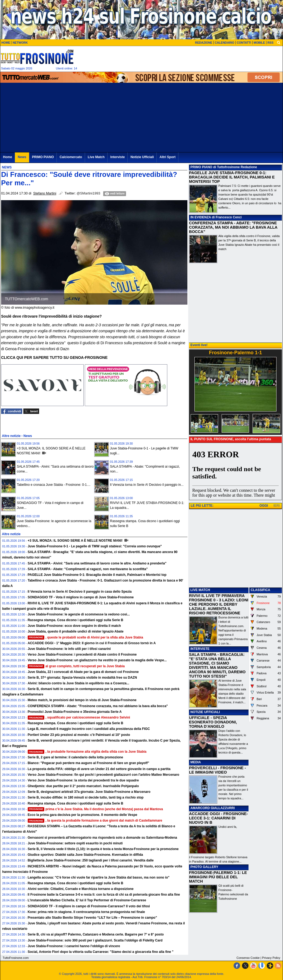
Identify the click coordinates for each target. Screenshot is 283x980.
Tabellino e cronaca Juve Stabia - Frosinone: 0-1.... (54, 485)
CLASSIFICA (260, 590)
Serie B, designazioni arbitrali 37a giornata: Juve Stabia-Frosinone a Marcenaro (89, 792)
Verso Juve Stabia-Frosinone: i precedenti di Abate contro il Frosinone (82, 655)
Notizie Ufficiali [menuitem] (142, 157)
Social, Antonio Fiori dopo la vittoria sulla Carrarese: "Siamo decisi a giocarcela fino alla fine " (101, 952)
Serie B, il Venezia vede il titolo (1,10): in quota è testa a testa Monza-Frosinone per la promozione (103, 849)
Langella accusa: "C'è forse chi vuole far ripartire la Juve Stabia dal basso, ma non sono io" (99, 877)
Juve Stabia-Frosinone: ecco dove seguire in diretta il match (74, 626)
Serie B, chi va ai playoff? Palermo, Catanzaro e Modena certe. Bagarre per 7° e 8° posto (96, 934)
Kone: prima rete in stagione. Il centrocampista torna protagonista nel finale (86, 912)
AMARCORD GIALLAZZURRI (213, 808)
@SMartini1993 (88, 193)
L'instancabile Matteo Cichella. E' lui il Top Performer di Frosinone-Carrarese (87, 900)
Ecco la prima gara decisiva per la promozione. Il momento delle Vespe (82, 815)
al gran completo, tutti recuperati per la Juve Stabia (76, 666)
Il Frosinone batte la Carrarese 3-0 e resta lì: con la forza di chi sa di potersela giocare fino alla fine (104, 895)
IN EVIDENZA (201, 217)
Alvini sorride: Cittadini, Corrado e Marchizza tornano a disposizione (81, 889)
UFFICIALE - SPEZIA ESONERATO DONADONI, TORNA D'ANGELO (213, 722)
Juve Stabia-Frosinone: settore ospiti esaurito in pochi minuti (75, 843)
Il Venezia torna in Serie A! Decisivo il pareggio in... (147, 485)
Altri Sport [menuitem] (167, 157)
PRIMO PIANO (201, 167)
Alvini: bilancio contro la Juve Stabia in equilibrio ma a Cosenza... (78, 683)
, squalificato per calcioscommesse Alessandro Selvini (79, 717)
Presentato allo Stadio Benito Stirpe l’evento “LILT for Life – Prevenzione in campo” (92, 918)
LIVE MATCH (200, 590)
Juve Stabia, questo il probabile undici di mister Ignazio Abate (76, 631)
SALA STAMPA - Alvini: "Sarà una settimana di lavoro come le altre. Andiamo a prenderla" (97, 563)
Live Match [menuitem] (96, 157)
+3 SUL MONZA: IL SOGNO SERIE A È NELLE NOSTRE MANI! (76, 541)
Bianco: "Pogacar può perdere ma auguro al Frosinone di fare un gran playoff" (88, 763)
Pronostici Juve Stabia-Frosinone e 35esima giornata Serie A (75, 712)
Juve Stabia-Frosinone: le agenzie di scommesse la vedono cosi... (79, 614)
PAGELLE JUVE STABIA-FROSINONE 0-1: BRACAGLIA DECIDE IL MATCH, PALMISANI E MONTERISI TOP (232, 177)
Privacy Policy (271, 958)
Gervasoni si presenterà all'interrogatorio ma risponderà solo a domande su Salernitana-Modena (102, 838)
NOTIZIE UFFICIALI (205, 712)
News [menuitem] (22, 157)
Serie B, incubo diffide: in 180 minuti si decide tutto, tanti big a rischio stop (86, 797)
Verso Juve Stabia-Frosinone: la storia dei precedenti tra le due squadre (83, 780)
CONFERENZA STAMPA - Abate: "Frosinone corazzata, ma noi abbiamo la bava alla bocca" (98, 706)
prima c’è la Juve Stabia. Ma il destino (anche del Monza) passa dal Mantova (95, 809)
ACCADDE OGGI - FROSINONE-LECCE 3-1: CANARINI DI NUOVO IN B (218, 818)
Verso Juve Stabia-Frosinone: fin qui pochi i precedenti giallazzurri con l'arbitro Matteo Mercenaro (103, 775)
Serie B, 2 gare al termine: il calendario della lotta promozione (75, 757)
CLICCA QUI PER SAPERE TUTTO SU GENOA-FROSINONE (54, 357)
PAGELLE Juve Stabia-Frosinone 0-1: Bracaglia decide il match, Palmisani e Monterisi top (97, 575)
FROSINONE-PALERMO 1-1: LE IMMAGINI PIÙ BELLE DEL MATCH (218, 877)
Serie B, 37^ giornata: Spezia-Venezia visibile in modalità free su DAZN (82, 678)
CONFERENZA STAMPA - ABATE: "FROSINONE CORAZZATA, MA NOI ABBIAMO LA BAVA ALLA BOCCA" (233, 227)
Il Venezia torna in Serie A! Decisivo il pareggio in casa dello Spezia (80, 592)
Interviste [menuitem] (117, 157)
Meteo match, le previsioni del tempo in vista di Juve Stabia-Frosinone (82, 700)
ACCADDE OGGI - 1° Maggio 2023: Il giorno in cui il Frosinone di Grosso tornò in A (92, 643)
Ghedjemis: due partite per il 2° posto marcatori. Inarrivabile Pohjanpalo (83, 786)
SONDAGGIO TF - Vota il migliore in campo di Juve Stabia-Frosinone (81, 597)
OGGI (264, 506)
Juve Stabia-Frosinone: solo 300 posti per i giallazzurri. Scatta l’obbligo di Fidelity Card (95, 940)
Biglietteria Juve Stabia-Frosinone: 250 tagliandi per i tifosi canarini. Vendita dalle (91, 860)
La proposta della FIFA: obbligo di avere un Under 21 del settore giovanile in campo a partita (99, 769)
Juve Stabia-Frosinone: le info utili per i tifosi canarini (69, 649)
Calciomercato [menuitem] (71, 157)
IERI (277, 506)
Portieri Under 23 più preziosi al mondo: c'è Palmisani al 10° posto (79, 735)
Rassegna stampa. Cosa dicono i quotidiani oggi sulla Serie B (76, 620)
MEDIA (196, 762)
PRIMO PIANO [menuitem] (43, 157)
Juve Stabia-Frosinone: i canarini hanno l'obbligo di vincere (74, 946)
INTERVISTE (200, 649)
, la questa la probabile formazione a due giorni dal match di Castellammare (95, 821)
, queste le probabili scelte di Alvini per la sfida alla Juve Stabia (85, 637)
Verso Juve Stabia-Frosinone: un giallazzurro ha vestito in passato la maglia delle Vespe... (97, 660)
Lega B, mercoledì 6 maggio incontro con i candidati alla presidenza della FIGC (89, 729)
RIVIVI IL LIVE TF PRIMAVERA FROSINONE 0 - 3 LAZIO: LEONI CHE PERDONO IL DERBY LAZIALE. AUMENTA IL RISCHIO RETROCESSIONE (219, 604)
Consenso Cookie (248, 958)
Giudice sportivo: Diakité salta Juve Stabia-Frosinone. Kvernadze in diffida (85, 855)
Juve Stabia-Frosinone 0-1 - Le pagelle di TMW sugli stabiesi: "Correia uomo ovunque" (95, 546)
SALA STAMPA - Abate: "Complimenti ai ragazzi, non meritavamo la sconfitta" (88, 569)
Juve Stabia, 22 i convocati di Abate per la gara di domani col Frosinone (83, 672)
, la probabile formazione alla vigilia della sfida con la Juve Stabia (87, 752)
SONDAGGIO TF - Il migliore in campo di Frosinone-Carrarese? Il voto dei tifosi (89, 906)
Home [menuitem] (7, 157)
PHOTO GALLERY (204, 867)
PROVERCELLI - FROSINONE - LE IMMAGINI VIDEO (217, 770)
